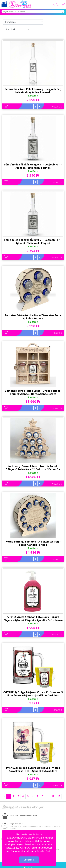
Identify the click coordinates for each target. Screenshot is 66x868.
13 (59, 796)
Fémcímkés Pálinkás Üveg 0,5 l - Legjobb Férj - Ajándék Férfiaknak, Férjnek (33, 241)
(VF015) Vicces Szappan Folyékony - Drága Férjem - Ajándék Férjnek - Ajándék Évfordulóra (33, 619)
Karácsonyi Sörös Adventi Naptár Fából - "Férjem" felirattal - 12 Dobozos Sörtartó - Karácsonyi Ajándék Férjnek (33, 468)
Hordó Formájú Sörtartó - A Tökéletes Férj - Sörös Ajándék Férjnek (33, 543)
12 (53, 796)
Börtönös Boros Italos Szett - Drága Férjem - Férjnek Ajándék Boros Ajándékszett (33, 392)
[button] (52, 851)
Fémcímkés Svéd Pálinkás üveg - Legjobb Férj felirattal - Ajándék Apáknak (33, 91)
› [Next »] (64, 796)
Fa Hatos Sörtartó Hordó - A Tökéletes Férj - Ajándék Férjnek (33, 317)
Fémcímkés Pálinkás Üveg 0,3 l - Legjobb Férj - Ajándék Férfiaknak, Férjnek (33, 166)
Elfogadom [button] (29, 860)
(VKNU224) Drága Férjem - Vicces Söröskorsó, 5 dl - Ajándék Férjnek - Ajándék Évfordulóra (33, 694)
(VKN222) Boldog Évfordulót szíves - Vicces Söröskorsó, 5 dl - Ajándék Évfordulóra (33, 769)
